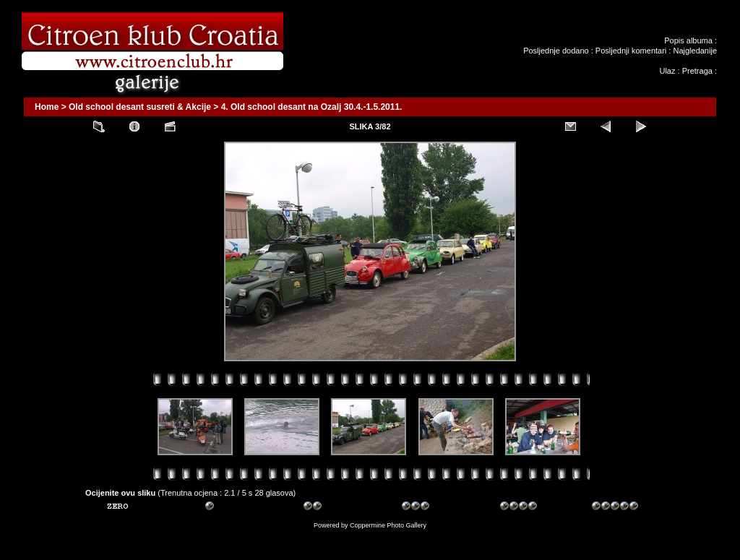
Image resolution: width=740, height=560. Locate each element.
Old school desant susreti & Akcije (140, 107)
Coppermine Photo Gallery (388, 525)
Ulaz (667, 71)
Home (47, 107)
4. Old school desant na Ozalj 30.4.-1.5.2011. (312, 107)
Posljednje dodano (556, 51)
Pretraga (697, 71)
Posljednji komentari (631, 51)
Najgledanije (695, 51)
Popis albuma (688, 40)
